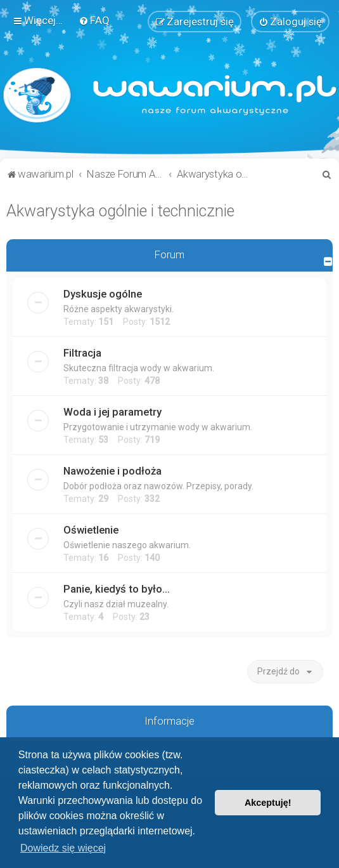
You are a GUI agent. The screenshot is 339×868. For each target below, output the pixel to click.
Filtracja (82, 352)
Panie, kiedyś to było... (117, 588)
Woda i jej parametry (112, 411)
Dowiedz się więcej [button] (63, 848)
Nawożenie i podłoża (112, 470)
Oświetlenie (91, 529)
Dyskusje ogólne (103, 293)
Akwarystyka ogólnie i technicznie (120, 210)
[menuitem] (94, 20)
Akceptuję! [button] (268, 803)
